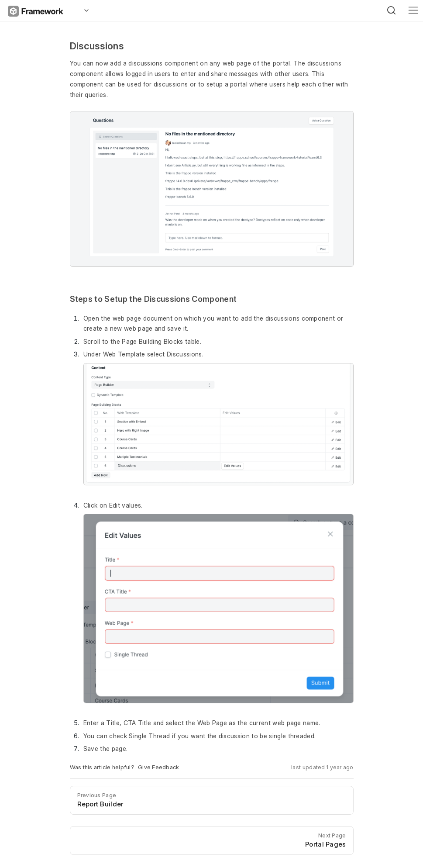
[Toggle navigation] (413, 10)
